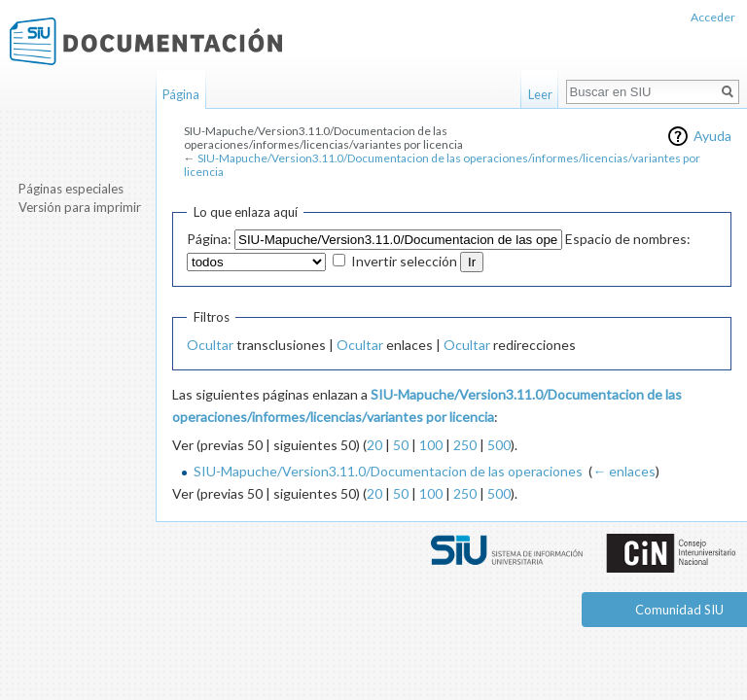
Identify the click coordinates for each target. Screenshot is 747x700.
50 (401, 445)
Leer (540, 94)
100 (431, 445)
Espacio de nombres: (628, 239)
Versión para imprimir (80, 207)
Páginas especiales (71, 189)
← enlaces (624, 471)
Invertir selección (404, 261)
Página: (209, 239)
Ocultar (210, 345)
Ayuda (712, 136)
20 (374, 445)
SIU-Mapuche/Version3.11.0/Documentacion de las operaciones (388, 471)
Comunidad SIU (679, 610)
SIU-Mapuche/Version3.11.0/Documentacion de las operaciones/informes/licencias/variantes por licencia (442, 165)
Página (181, 94)
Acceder (713, 17)
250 (465, 445)
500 (499, 445)
